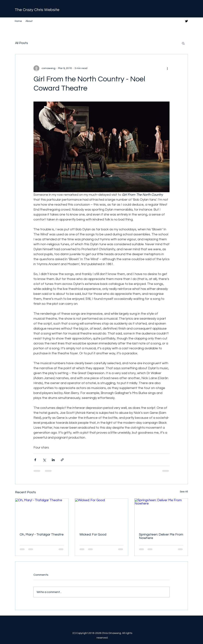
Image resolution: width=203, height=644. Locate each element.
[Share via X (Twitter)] (44, 460)
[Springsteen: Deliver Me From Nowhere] (161, 513)
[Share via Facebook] (35, 460)
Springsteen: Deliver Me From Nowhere (161, 536)
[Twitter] (186, 21)
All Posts (22, 43)
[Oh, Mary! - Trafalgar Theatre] (42, 513)
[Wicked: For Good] (102, 513)
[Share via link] (62, 460)
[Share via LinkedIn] (53, 460)
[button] (183, 43)
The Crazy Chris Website (37, 10)
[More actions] (167, 68)
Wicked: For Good (93, 534)
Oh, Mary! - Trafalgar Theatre (42, 534)
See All (184, 492)
